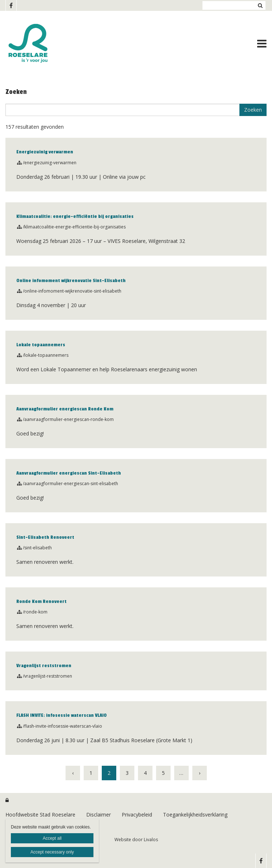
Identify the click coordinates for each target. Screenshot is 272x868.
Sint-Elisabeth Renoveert (45, 537)
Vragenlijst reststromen (44, 666)
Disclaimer (99, 815)
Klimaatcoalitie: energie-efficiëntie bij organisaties (75, 216)
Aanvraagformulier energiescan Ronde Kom (65, 409)
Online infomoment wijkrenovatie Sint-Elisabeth (71, 281)
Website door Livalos (136, 840)
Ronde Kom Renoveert (41, 602)
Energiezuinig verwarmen (45, 152)
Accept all (52, 838)
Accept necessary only (52, 852)
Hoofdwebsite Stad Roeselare (40, 815)
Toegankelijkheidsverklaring (195, 815)
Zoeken (260, 5)
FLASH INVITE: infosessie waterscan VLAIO (62, 715)
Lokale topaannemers (41, 345)
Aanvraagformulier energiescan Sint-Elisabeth (69, 473)
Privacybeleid (137, 815)
